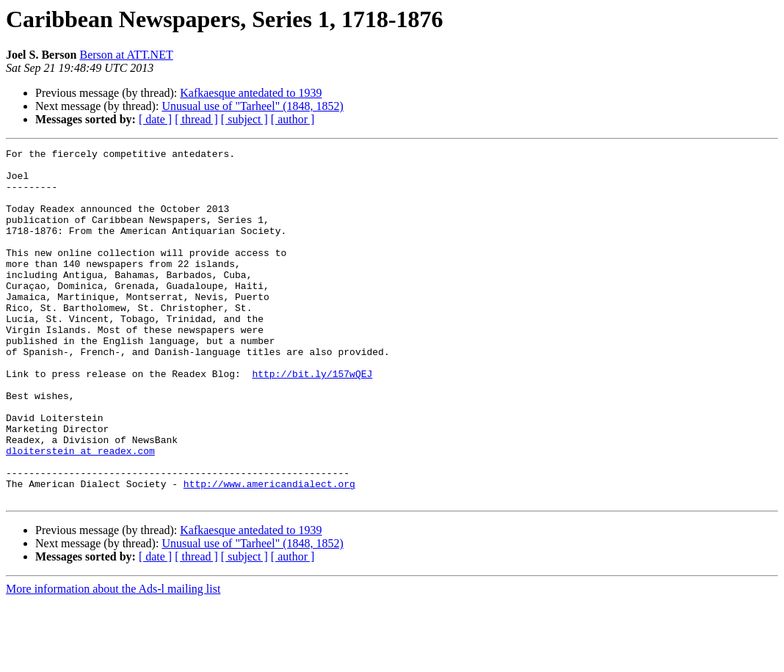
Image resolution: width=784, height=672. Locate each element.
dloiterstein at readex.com (80, 512)
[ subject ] (244, 119)
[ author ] (293, 119)
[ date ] (155, 119)
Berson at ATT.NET (126, 55)
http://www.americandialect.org (269, 552)
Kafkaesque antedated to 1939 (251, 93)
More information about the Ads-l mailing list (113, 659)
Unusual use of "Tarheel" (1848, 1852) (252, 106)
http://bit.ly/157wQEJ (312, 420)
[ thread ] (196, 119)
